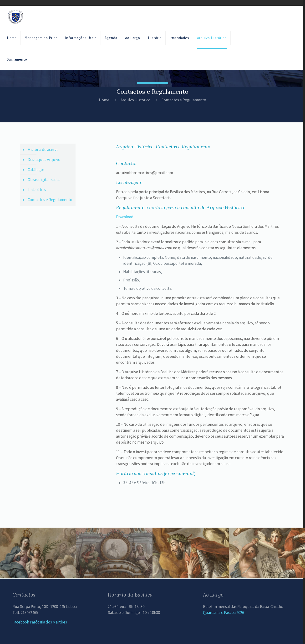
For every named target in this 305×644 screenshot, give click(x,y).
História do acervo (43, 150)
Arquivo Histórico (135, 100)
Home (104, 100)
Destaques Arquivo (44, 160)
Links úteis (37, 190)
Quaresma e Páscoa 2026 (224, 613)
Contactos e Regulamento (50, 200)
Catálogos (36, 170)
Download (125, 217)
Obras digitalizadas (44, 180)
